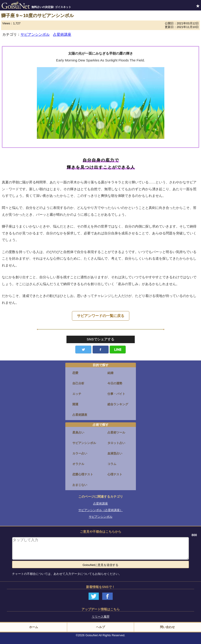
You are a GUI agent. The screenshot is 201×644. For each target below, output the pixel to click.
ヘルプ (100, 627)
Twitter (83, 350)
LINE (118, 350)
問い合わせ (167, 627)
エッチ (77, 394)
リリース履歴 (101, 617)
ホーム (34, 627)
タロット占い (116, 443)
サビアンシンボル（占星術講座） (100, 510)
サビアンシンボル (35, 34)
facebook (101, 350)
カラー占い (80, 453)
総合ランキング (118, 404)
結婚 (110, 373)
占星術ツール (116, 432)
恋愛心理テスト (83, 474)
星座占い (78, 432)
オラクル (78, 464)
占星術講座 (62, 34)
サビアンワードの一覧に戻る (101, 316)
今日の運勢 (115, 383)
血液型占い (115, 453)
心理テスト (115, 474)
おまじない (80, 485)
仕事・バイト (116, 394)
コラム (112, 464)
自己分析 (78, 383)
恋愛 (75, 373)
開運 (75, 404)
